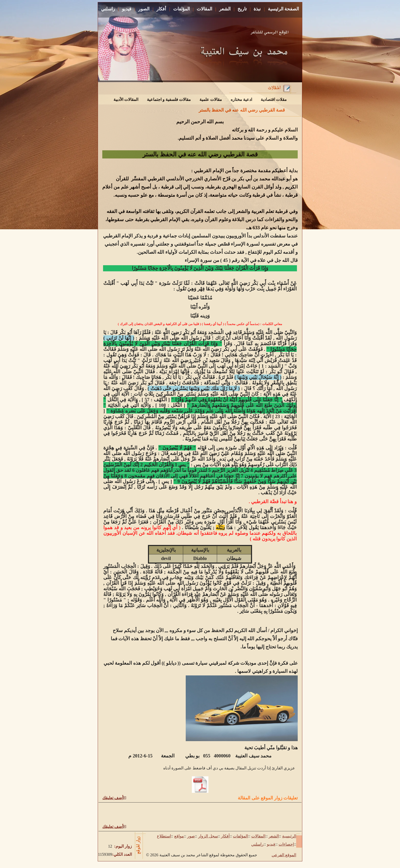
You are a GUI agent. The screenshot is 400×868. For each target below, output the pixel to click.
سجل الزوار (208, 836)
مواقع (179, 836)
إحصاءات (286, 844)
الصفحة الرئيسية (284, 9)
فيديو (127, 9)
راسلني (108, 9)
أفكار (161, 9)
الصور (144, 9)
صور (191, 836)
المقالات (204, 9)
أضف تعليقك (113, 798)
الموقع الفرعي (284, 855)
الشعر (225, 9)
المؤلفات (182, 9)
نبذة (257, 9)
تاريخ (242, 9)
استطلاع (164, 836)
